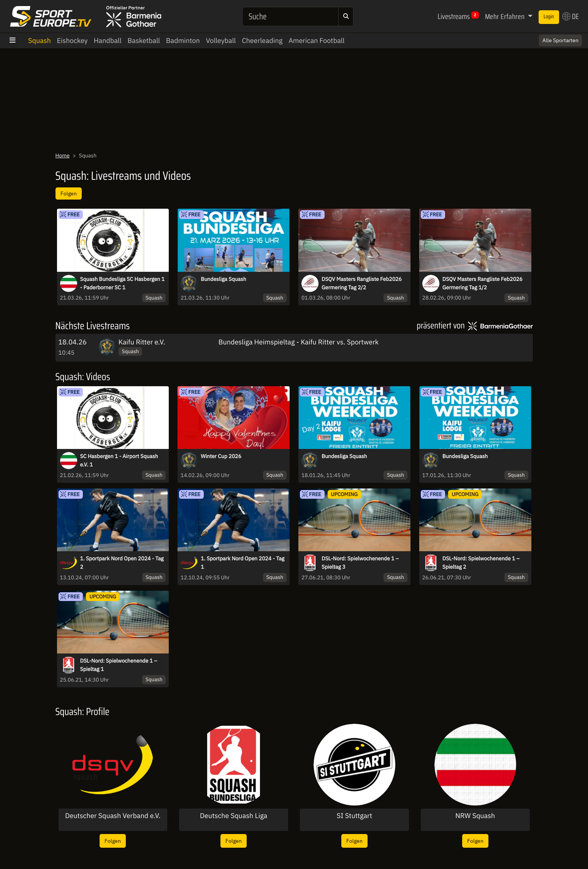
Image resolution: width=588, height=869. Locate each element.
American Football (316, 40)
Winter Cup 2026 (221, 456)
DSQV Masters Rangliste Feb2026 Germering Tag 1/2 (483, 283)
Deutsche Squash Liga (234, 816)
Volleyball (221, 40)
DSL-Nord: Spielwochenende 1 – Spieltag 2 (481, 563)
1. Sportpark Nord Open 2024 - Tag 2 (122, 563)
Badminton (183, 40)
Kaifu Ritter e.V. (142, 342)
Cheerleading (262, 40)
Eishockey (72, 40)
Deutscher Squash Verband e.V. (113, 816)
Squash (40, 40)
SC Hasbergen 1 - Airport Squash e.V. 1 (119, 460)
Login (549, 17)
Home (63, 155)
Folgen (69, 193)
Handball (108, 40)
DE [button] (571, 16)
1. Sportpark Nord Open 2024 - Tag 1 (242, 563)
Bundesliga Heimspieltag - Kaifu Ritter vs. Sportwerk (299, 342)
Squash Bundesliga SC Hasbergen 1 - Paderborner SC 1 (122, 283)
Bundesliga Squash (223, 279)
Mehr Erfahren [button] (506, 16)
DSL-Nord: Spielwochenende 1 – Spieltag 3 (360, 563)
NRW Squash (475, 816)
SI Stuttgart (354, 816)
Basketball (144, 40)
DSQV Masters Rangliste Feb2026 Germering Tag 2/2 (362, 283)
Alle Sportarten (560, 40)
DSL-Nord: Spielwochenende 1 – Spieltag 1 (119, 665)
